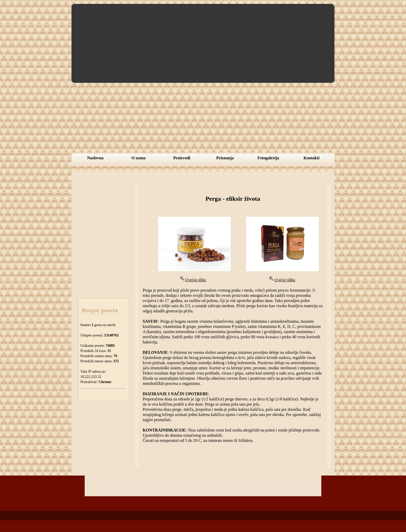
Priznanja (225, 158)
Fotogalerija (268, 158)
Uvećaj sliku (192, 280)
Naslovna (95, 158)
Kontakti (311, 158)
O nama (139, 158)
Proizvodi (182, 158)
